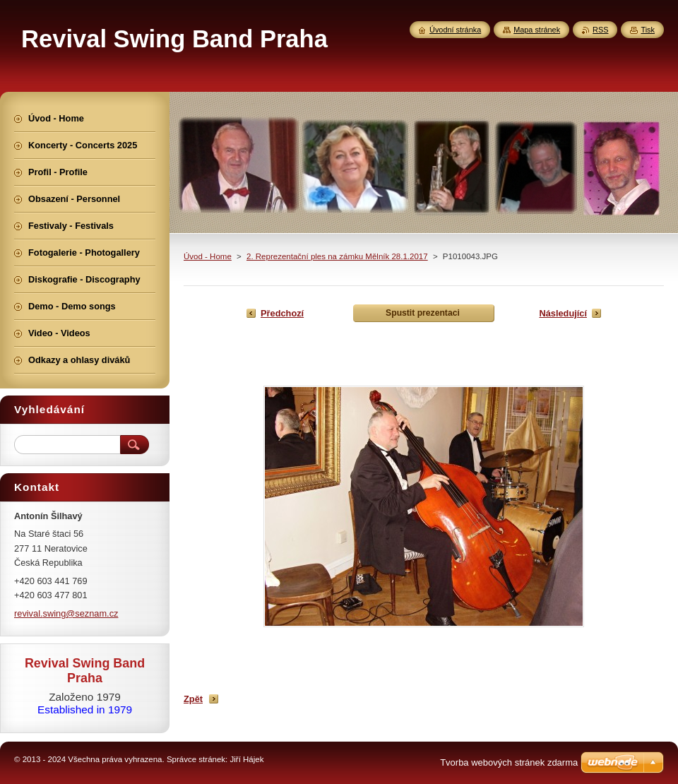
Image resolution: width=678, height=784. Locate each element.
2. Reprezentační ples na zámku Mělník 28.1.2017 (337, 256)
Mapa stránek (537, 30)
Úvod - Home (208, 256)
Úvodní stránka (455, 30)
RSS (600, 30)
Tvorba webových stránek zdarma (509, 762)
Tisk (648, 30)
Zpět (193, 699)
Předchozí (282, 313)
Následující (563, 313)
